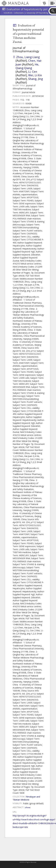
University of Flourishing (37, 13)
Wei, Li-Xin (35, 75)
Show (28, 807)
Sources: (8, 13)
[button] (52, 3)
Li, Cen (33, 71)
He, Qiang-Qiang (27, 66)
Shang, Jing (36, 79)
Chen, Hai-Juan (29, 62)
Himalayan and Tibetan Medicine (26, 798)
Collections (19, 13)
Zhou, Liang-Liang (28, 57)
